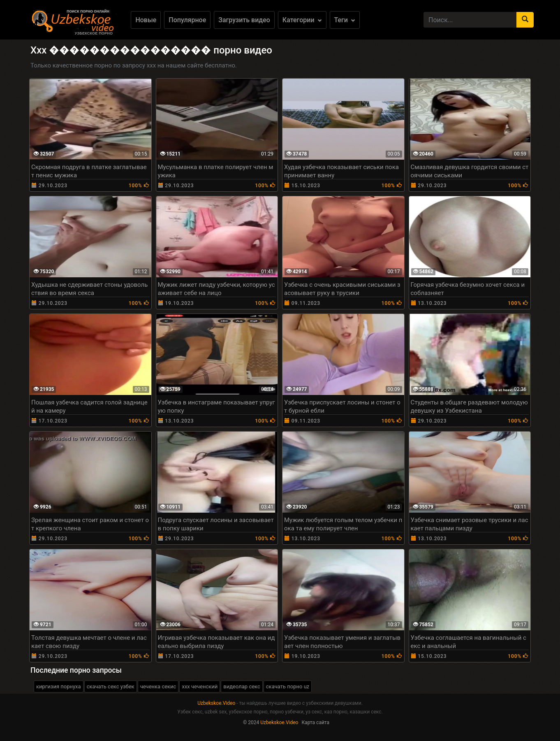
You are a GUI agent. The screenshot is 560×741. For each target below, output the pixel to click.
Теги (345, 20)
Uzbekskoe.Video (216, 703)
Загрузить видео (244, 20)
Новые (146, 20)
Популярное (187, 20)
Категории (302, 20)
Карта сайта (315, 722)
